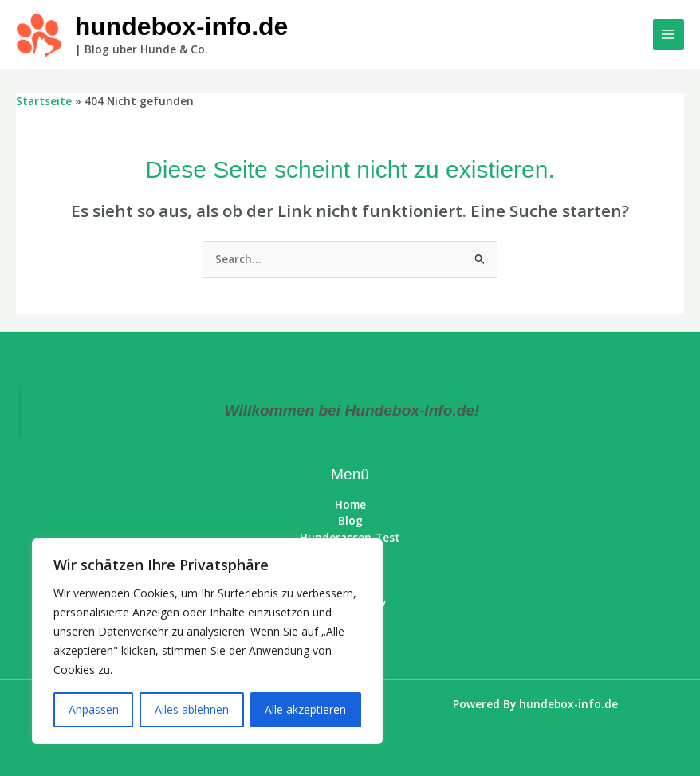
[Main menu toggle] (669, 35)
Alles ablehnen (192, 709)
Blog (350, 520)
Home (350, 504)
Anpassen (94, 709)
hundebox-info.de (182, 26)
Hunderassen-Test (350, 537)
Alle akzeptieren (305, 709)
